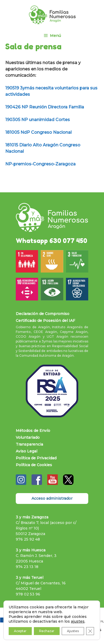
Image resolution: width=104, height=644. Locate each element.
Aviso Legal (27, 451)
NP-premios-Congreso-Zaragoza (40, 164)
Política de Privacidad (36, 458)
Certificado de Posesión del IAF (45, 321)
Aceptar (20, 631)
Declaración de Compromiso (43, 314)
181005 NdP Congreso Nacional (38, 132)
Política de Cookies (34, 465)
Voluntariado (28, 437)
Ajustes (73, 631)
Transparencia (29, 444)
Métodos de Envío (33, 431)
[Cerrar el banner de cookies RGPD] (90, 631)
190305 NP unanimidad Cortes (38, 120)
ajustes (78, 621)
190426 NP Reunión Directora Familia (45, 107)
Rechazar (47, 631)
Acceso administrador (52, 498)
